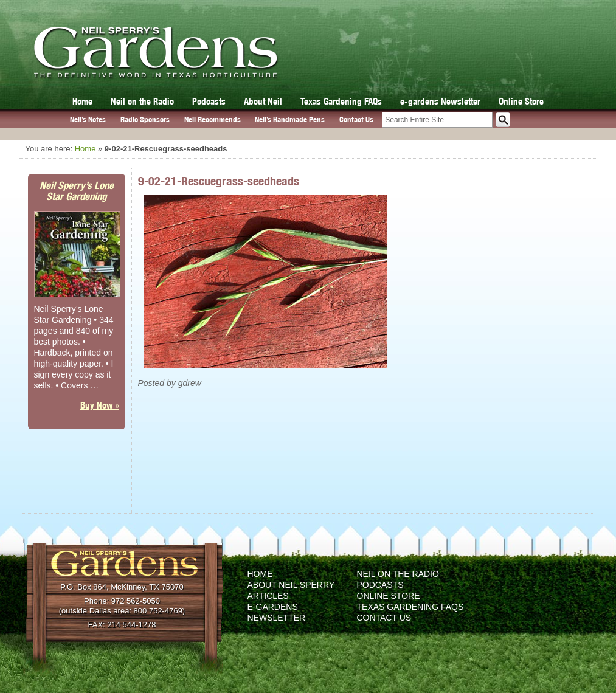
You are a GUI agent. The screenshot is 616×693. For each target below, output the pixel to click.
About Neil (263, 101)
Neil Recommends (213, 119)
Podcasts (209, 101)
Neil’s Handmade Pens (290, 119)
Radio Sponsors (145, 119)
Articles (268, 596)
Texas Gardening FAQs (341, 101)
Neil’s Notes (88, 119)
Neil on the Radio (142, 101)
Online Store (521, 101)
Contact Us (356, 119)
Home (82, 101)
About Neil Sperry (291, 585)
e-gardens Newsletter (440, 101)
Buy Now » (100, 405)
